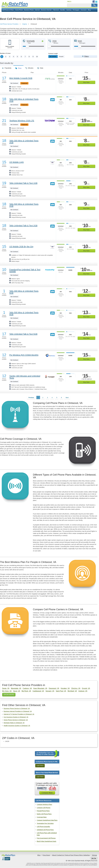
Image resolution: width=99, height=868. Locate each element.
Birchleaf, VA (72, 691)
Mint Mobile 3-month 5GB (21, 78)
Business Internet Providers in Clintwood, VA (18, 711)
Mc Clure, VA (7, 691)
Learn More (40, 766)
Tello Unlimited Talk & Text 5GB (23, 334)
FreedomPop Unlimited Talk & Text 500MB (25, 271)
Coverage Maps (42, 817)
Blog (89, 10)
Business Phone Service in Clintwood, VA (17, 708)
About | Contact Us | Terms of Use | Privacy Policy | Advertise (71, 855)
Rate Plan (14, 4)
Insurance (84, 10)
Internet (37, 10)
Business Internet (46, 10)
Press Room (46, 855)
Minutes (29, 67)
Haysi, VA (17, 691)
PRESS (69, 2)
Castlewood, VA (38, 691)
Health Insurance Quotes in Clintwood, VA (17, 726)
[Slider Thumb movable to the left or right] (27, 47)
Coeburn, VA (27, 688)
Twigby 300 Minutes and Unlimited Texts (25, 377)
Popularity (7, 67)
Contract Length (53, 54)
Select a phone (10, 47)
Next (67, 398)
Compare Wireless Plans (44, 805)
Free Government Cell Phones (46, 838)
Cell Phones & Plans (8, 10)
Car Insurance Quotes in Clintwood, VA (16, 717)
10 (38, 57)
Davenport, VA (54, 688)
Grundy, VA (86, 688)
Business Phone (29, 10)
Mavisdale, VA (16, 688)
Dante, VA (6, 688)
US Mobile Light (16, 162)
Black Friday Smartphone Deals (47, 841)
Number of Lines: (5, 53)
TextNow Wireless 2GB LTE (22, 121)
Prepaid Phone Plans (43, 811)
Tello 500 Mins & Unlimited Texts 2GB (24, 205)
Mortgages (76, 10)
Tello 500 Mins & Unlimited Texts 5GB (24, 314)
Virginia (25, 24)
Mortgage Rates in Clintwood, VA (14, 723)
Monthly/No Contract (55, 57)
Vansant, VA (50, 691)
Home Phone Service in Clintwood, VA (16, 720)
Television (56, 10)
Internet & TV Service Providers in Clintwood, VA (19, 714)
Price (18, 67)
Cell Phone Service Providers (9, 24)
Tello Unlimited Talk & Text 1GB (23, 183)
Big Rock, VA (26, 691)
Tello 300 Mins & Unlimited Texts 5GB (24, 292)
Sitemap (94, 855)
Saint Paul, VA (61, 691)
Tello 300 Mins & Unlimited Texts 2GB (24, 100)
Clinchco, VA (76, 688)
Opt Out (94, 858)
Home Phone (19, 10)
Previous (31, 398)
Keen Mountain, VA (40, 688)
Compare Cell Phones (44, 808)
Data (40, 67)
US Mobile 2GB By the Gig (21, 247)
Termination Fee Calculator (45, 824)
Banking (69, 10)
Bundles (63, 10)
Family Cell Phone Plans (44, 814)
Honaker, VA (65, 688)
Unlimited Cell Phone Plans (45, 830)
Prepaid (66, 57)
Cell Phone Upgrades (43, 827)
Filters (86, 56)
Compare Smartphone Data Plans (47, 820)
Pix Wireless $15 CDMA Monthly (24, 355)
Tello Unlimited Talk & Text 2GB (23, 226)
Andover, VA (83, 691)
